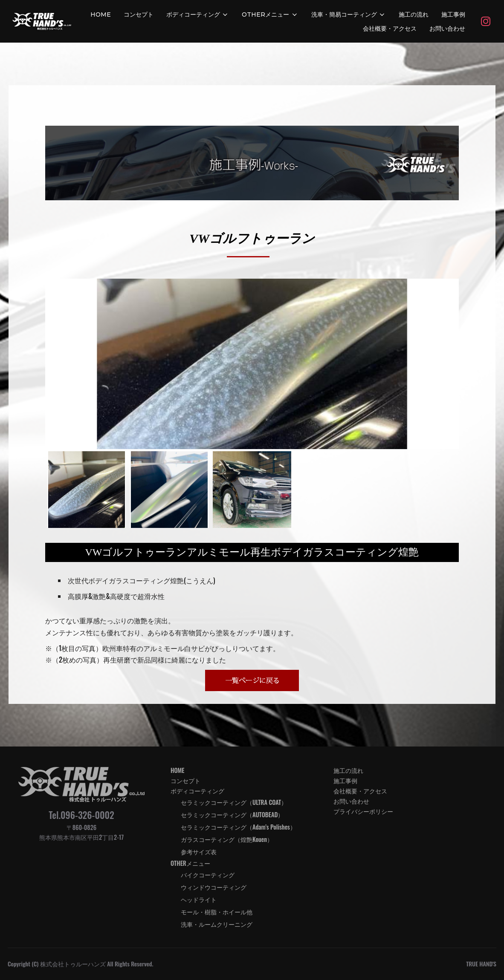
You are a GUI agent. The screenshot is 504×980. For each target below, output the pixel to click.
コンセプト (139, 14)
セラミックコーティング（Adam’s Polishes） (238, 827)
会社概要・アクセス (390, 29)
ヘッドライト (199, 899)
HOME (101, 14)
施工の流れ (414, 14)
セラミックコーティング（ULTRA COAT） (234, 802)
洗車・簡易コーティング (349, 14)
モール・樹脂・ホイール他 (217, 912)
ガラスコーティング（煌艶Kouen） (227, 839)
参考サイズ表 (199, 852)
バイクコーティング (208, 875)
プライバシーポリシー (363, 811)
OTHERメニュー (270, 14)
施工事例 (453, 14)
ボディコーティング (198, 14)
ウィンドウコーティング (214, 887)
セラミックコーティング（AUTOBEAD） (232, 814)
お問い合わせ (447, 29)
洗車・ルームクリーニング (217, 924)
